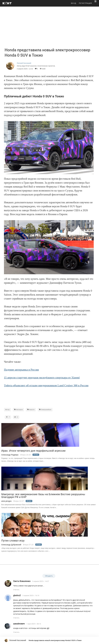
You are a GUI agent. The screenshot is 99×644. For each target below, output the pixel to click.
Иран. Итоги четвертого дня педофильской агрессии (33, 451)
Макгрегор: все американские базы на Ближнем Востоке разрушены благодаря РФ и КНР (43, 496)
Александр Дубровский (11, 545)
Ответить (16, 590)
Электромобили (45, 410)
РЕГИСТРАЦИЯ (85, 3)
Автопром (18, 410)
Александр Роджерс (10, 455)
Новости (31, 410)
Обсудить (49, 576)
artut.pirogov (6, 501)
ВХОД (74, 3)
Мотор (7, 410)
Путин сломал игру (13, 541)
